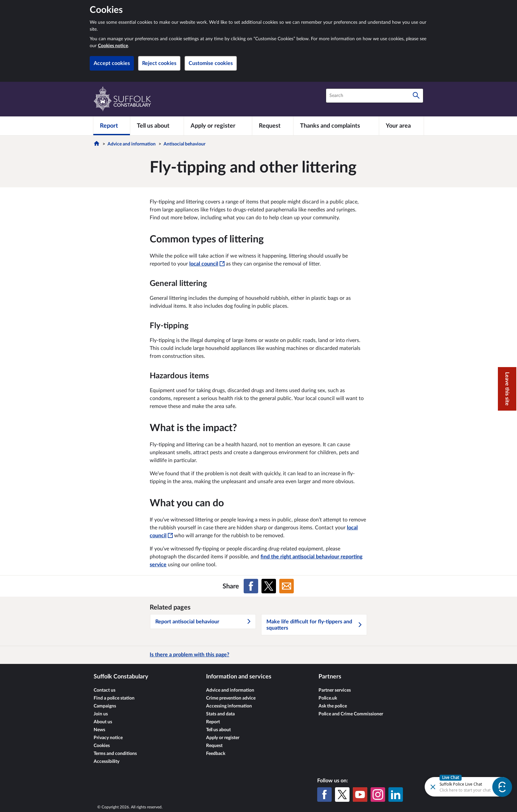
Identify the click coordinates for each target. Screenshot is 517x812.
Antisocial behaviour (184, 144)
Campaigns (105, 706)
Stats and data (220, 714)
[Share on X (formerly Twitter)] (269, 586)
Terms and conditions (115, 754)
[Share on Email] (287, 586)
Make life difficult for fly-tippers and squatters (315, 625)
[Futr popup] (460, 786)
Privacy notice (108, 738)
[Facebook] (324, 795)
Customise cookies (211, 63)
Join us (101, 714)
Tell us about (218, 730)
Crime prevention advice (231, 698)
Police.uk (328, 698)
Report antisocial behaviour (203, 622)
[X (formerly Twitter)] (342, 795)
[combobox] (375, 96)
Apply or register (223, 738)
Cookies (102, 746)
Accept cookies (112, 63)
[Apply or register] (218, 126)
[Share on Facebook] (251, 586)
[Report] (112, 126)
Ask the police (333, 706)
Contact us (105, 690)
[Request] (273, 126)
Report (213, 722)
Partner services (335, 690)
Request (214, 746)
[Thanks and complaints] (336, 126)
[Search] (416, 96)
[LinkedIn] (396, 795)
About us (103, 722)
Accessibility (106, 762)
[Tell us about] (157, 126)
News (99, 730)
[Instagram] (378, 795)
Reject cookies (159, 63)
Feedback (216, 754)
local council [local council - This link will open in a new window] (207, 264)
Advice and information (132, 144)
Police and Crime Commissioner (351, 714)
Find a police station (114, 698)
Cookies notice (113, 46)
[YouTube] (360, 795)
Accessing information (229, 706)
